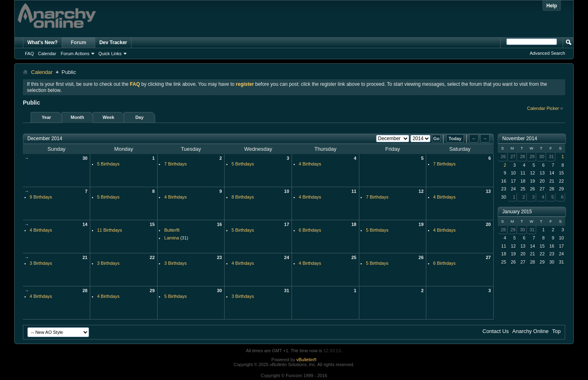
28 (85, 291)
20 (488, 224)
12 (421, 191)
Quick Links (110, 54)
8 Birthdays (243, 197)
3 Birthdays (41, 263)
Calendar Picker (543, 108)
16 (219, 224)
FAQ (29, 54)
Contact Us (496, 331)
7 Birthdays (175, 164)
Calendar (47, 54)
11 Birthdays (110, 230)
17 (287, 224)
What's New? (42, 42)
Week (108, 117)
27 (488, 257)
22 (152, 257)
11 (354, 191)
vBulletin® (307, 360)
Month (77, 117)
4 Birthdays (310, 164)
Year (46, 117)
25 (354, 257)
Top (556, 331)
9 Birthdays (41, 197)
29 (152, 291)
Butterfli (172, 230)
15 (152, 224)
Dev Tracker (113, 42)
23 (219, 257)
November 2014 (520, 139)
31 (287, 291)
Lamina (171, 238)
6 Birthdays (310, 230)
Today (455, 139)
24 (287, 257)
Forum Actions (75, 54)
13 (488, 191)
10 (287, 191)
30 (85, 158)
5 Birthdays (108, 164)
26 (421, 257)
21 (85, 257)
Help (552, 6)
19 (421, 224)
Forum (79, 42)
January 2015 (517, 212)
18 (354, 224)
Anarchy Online (531, 331)
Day (139, 117)
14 (85, 224)
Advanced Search (547, 53)
